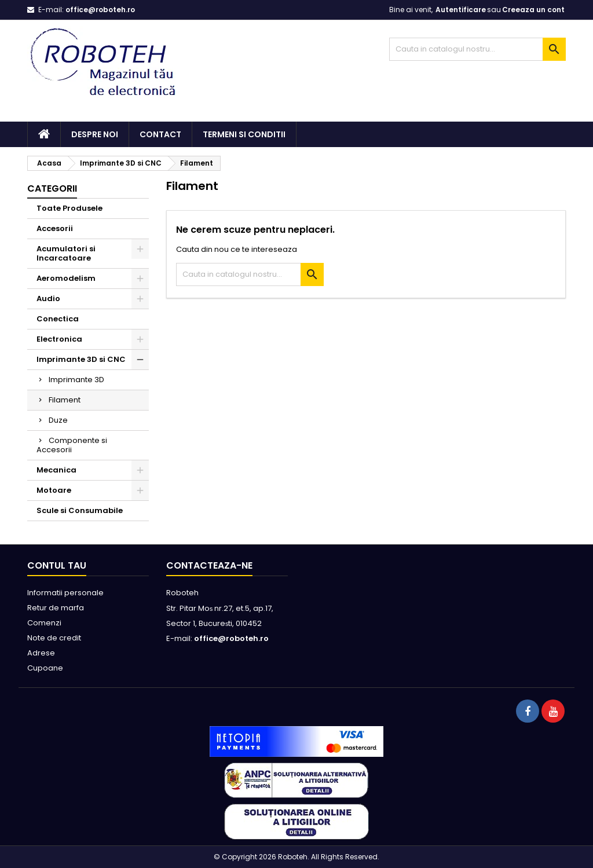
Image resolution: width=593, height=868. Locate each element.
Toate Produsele (69, 208)
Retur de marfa (56, 608)
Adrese (41, 653)
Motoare (54, 490)
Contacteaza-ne (209, 565)
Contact (160, 134)
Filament (65, 400)
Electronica (59, 339)
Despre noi (95, 134)
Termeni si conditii (244, 134)
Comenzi (44, 623)
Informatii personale (65, 593)
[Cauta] (477, 49)
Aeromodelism (66, 278)
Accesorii (55, 228)
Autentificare (461, 10)
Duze (58, 420)
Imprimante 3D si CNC (81, 359)
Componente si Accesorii (72, 445)
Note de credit (54, 638)
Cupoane (45, 668)
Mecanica (56, 470)
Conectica (58, 319)
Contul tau (57, 565)
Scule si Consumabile (80, 510)
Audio (48, 299)
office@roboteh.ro (100, 10)
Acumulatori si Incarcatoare (66, 253)
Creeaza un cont (533, 10)
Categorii (52, 188)
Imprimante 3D (76, 380)
